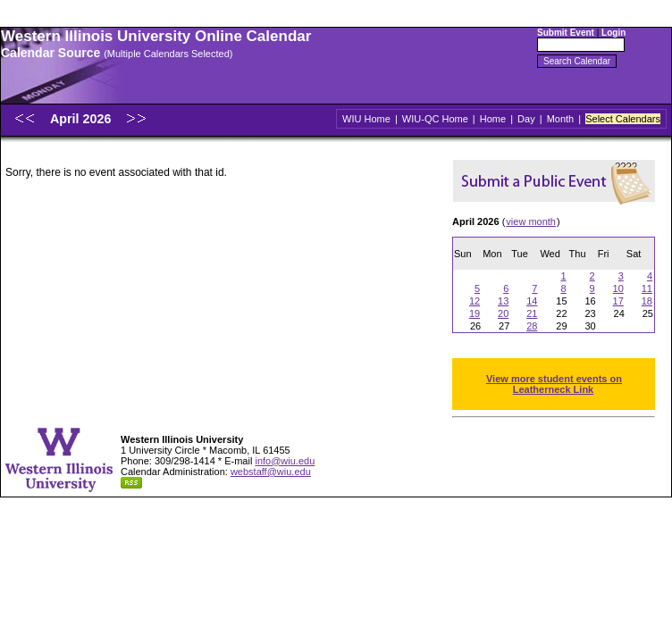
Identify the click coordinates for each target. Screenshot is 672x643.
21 (532, 313)
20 (503, 313)
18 (647, 301)
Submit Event (566, 33)
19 (475, 313)
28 (532, 326)
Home (493, 119)
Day (526, 119)
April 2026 (82, 119)
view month (531, 221)
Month (561, 119)
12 (475, 301)
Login (613, 33)
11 (647, 288)
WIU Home (366, 119)
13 (503, 301)
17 (618, 301)
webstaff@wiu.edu (271, 472)
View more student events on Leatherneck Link (554, 384)
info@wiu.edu (285, 461)
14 (532, 301)
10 (618, 288)
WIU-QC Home (435, 119)
